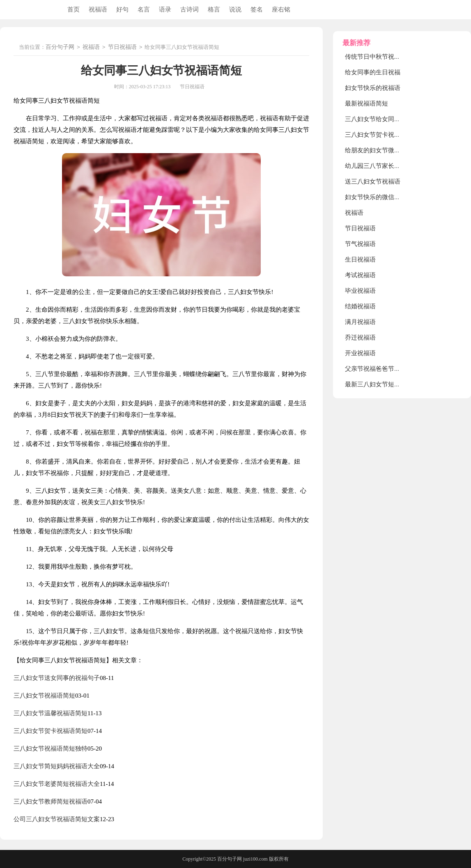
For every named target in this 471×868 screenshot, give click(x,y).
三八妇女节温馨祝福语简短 (51, 713)
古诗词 (190, 9)
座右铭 (281, 9)
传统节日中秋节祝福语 (376, 57)
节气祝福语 (360, 244)
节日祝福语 (122, 47)
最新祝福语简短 (366, 103)
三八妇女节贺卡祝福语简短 (51, 731)
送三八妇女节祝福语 (373, 181)
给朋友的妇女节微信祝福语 (382, 150)
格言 (214, 9)
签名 (257, 9)
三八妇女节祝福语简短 (44, 696)
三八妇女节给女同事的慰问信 (385, 119)
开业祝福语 (360, 353)
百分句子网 (60, 47)
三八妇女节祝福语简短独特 (51, 749)
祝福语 (98, 9)
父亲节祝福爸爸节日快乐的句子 (388, 369)
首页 (74, 9)
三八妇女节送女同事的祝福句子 (57, 678)
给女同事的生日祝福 (373, 72)
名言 (144, 9)
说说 (235, 9)
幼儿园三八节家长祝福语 (379, 166)
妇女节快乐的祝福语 (373, 88)
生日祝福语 (360, 259)
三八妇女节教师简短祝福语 (51, 801)
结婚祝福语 (360, 306)
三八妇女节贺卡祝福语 (376, 135)
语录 (165, 9)
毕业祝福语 (360, 291)
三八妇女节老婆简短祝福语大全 (57, 784)
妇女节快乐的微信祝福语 (379, 197)
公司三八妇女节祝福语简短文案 (57, 819)
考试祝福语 (360, 275)
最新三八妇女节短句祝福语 (382, 384)
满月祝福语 (360, 322)
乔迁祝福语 (360, 338)
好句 (122, 9)
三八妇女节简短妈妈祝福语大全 (57, 766)
